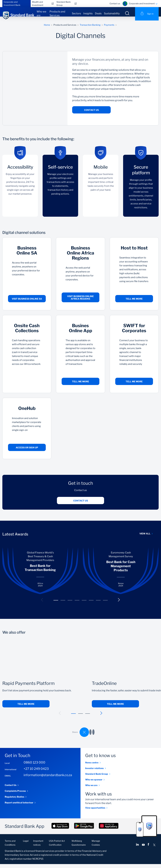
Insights (88, 13)
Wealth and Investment (38, 3)
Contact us (115, 3)
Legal (26, 845)
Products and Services (57, 13)
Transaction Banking (90, 29)
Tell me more (134, 303)
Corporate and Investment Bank (12, 3)
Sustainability (112, 13)
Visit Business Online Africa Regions (80, 301)
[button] (42, 604)
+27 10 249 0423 (36, 773)
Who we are (41, 13)
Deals (98, 13)
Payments (109, 29)
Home (47, 29)
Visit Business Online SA (27, 303)
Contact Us (91, 114)
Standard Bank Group (64, 3)
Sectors (76, 13)
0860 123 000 (34, 766)
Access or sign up (27, 451)
